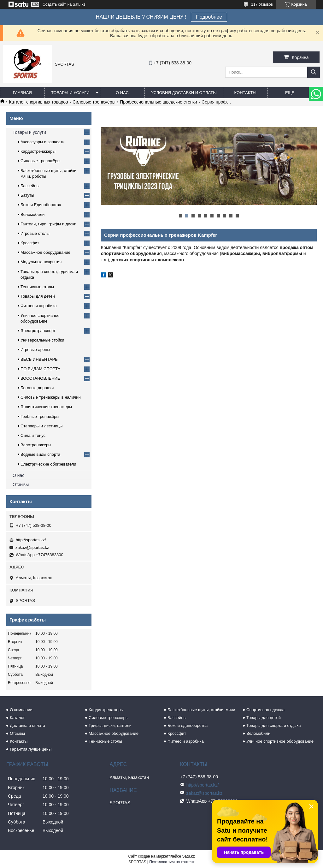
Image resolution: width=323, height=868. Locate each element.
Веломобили (32, 214)
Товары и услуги (70, 93)
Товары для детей (38, 296)
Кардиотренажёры (38, 151)
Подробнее (209, 17)
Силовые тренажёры (94, 102)
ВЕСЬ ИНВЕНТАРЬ (39, 359)
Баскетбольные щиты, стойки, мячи (201, 710)
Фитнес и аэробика (39, 306)
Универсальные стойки (42, 340)
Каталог (17, 718)
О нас (122, 93)
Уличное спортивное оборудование (280, 741)
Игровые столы (35, 233)
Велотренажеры (36, 445)
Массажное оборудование (45, 252)
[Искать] (314, 72)
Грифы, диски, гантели (110, 725)
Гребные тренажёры (40, 416)
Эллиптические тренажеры (46, 407)
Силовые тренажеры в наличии (51, 397)
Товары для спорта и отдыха (273, 725)
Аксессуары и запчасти (43, 142)
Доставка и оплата (27, 725)
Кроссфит (30, 243)
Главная (22, 93)
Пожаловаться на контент (172, 862)
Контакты (245, 93)
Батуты (27, 195)
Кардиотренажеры (106, 710)
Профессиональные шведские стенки (159, 102)
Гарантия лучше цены (31, 749)
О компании (21, 710)
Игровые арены (35, 350)
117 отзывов (262, 4)
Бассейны (30, 186)
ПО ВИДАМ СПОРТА (40, 369)
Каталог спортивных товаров (38, 102)
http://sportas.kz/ (31, 540)
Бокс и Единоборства (41, 205)
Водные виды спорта (40, 454)
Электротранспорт (38, 331)
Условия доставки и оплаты (184, 93)
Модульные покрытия (41, 262)
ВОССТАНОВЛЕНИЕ (40, 378)
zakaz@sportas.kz (32, 547)
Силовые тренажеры (109, 718)
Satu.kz (188, 856)
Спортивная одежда (265, 710)
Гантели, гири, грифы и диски (48, 224)
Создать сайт (54, 4)
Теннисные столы (37, 287)
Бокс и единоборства (188, 725)
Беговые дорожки (37, 388)
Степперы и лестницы (41, 426)
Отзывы (21, 485)
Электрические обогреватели (48, 464)
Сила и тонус (33, 435)
